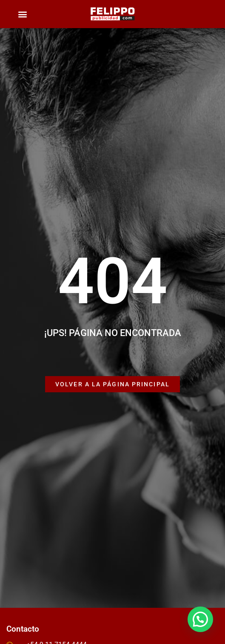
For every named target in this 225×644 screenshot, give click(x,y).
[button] (22, 14)
